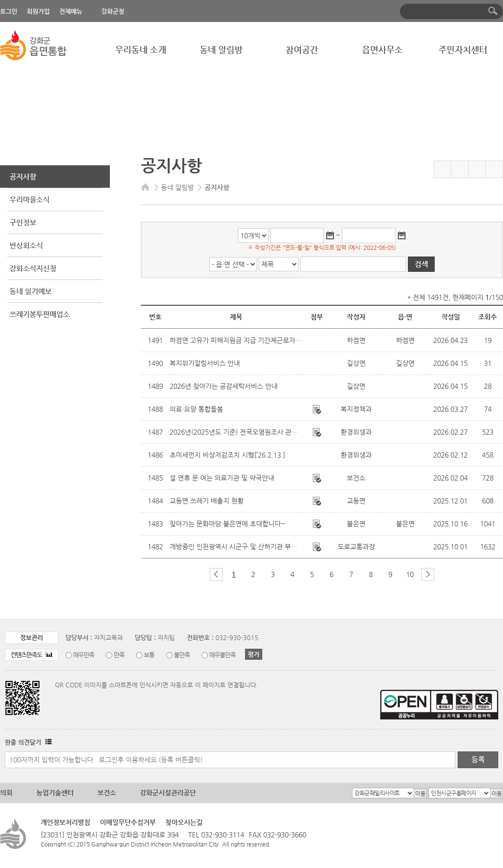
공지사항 (23, 177)
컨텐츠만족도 (32, 655)
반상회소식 (26, 245)
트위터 (477, 169)
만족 (119, 655)
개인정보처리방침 (65, 822)
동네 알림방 (221, 49)
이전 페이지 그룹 (216, 574)
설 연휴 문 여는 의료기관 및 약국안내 (222, 478)
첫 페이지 (200, 574)
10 (410, 574)
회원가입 (38, 11)
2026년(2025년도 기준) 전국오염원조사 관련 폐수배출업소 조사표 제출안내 (277, 432)
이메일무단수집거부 (128, 822)
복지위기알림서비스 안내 (205, 363)
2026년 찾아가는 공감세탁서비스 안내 (224, 386)
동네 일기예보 (31, 291)
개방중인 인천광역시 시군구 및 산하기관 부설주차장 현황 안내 (257, 547)
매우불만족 (222, 655)
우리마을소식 (30, 199)
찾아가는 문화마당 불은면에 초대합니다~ (227, 524)
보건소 (107, 793)
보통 (149, 655)
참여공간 (302, 49)
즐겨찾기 (443, 169)
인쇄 (494, 169)
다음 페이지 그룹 (428, 574)
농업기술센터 (55, 793)
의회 (6, 793)
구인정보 (23, 222)
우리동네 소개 (141, 49)
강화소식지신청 (33, 268)
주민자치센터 (463, 49)
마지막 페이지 (444, 574)
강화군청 (113, 11)
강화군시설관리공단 (168, 793)
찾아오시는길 (184, 822)
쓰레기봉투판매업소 (40, 314)
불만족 (182, 655)
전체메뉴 (71, 11)
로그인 (9, 11)
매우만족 (84, 655)
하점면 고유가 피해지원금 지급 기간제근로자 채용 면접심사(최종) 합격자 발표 (279, 340)
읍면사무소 (382, 49)
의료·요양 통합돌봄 (196, 409)
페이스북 (460, 169)
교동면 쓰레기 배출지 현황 (207, 501)
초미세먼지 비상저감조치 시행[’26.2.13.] (227, 455)
